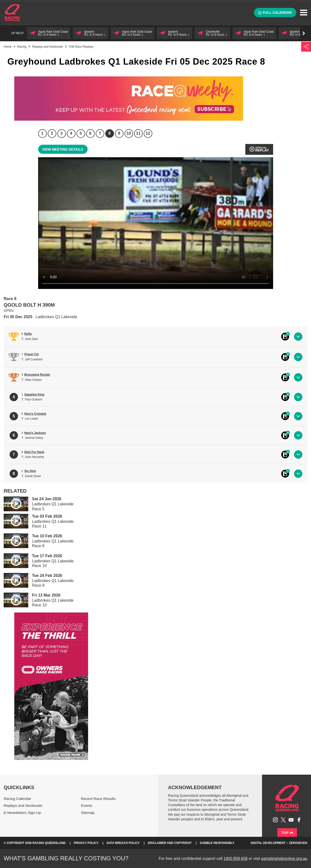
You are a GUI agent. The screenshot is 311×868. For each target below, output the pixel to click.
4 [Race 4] (71, 133)
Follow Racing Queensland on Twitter (283, 820)
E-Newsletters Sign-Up (22, 813)
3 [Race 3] (62, 133)
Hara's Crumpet (35, 414)
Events (87, 805)
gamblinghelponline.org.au (284, 859)
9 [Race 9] (119, 133)
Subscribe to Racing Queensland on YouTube (291, 820)
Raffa (28, 334)
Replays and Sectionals (47, 47)
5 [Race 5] (81, 133)
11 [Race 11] (138, 133)
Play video (13, 503)
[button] (49, 33)
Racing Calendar (17, 799)
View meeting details (63, 149)
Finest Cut (32, 354)
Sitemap (88, 813)
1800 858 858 (235, 859)
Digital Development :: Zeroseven (279, 843)
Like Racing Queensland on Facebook (299, 820)
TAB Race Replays (81, 47)
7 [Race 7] (100, 133)
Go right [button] (304, 33)
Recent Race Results (98, 799)
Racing (22, 47)
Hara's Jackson (35, 433)
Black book (285, 337)
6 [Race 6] (90, 133)
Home (12, 13)
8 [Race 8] (110, 133)
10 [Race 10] (129, 133)
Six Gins (30, 471)
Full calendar (275, 13)
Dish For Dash (34, 452)
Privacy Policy (86, 843)
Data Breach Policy (123, 843)
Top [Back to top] (287, 833)
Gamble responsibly (217, 843)
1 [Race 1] (42, 133)
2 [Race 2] (52, 133)
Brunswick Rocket (37, 375)
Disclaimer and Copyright (170, 843)
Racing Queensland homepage (287, 798)
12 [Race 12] (148, 133)
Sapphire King (34, 395)
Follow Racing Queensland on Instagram (275, 820)
